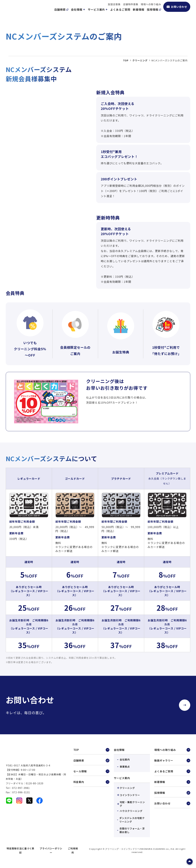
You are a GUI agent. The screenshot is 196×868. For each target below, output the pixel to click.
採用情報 (154, 14)
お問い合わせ (177, 11)
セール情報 (91, 772)
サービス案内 (98, 14)
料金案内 (91, 784)
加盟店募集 (114, 8)
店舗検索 (61, 14)
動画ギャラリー (172, 761)
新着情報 (139, 14)
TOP (91, 750)
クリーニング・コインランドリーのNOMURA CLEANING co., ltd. (140, 849)
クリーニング (140, 60)
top (126, 60)
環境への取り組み (151, 8)
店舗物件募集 (131, 8)
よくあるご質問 (120, 14)
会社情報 (78, 14)
